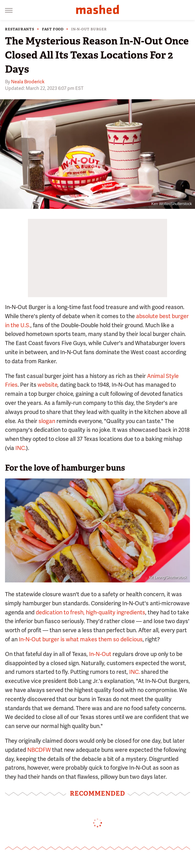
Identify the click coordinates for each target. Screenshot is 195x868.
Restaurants (20, 29)
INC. (21, 448)
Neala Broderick (28, 82)
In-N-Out (100, 654)
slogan (47, 421)
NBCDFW (39, 750)
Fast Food (53, 29)
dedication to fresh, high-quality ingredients (90, 612)
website (47, 385)
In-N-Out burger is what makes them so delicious (81, 639)
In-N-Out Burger (89, 29)
